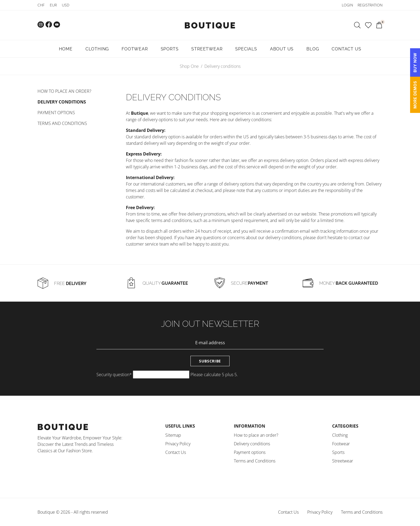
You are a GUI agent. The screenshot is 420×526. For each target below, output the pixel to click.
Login (347, 5)
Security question (114, 375)
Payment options (56, 113)
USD (66, 5)
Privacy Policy (178, 444)
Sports (338, 452)
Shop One (189, 66)
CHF (41, 5)
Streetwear (343, 461)
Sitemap (173, 435)
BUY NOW (415, 62)
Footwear (341, 444)
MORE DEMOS (415, 95)
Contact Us (176, 452)
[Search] (357, 25)
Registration (370, 5)
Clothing (340, 435)
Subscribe (210, 361)
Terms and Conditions (62, 123)
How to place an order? (64, 91)
